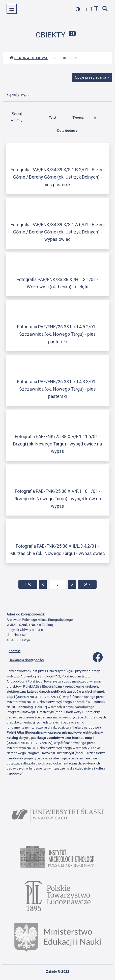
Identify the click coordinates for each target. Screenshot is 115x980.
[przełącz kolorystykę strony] (78, 9)
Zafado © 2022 (58, 971)
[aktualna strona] (58, 584)
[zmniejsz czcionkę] (87, 9)
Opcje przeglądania (91, 77)
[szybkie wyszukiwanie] (105, 9)
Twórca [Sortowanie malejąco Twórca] (82, 116)
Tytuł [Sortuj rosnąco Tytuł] (57, 116)
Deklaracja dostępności (26, 660)
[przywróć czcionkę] (92, 9)
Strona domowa (29, 58)
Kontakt (15, 651)
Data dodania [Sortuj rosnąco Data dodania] (71, 130)
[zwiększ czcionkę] (96, 9)
